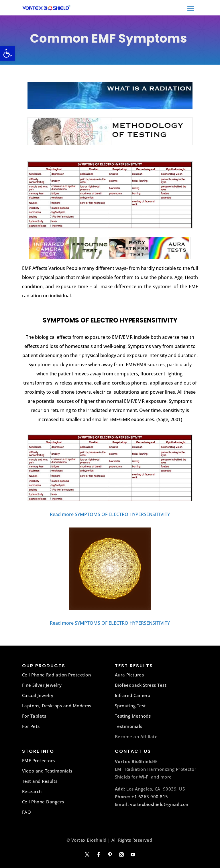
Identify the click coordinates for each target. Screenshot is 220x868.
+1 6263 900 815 (150, 797)
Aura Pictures (129, 675)
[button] (7, 53)
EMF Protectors (39, 761)
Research (32, 791)
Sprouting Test (130, 706)
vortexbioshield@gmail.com (160, 804)
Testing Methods (133, 716)
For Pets (31, 726)
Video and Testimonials (47, 771)
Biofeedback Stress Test (141, 685)
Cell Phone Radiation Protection (57, 675)
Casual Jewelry (38, 695)
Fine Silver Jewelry (42, 685)
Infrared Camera (133, 695)
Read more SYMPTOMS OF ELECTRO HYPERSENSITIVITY (110, 514)
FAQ (27, 812)
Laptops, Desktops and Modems (57, 706)
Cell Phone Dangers (43, 802)
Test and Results (40, 781)
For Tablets (34, 716)
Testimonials (129, 726)
